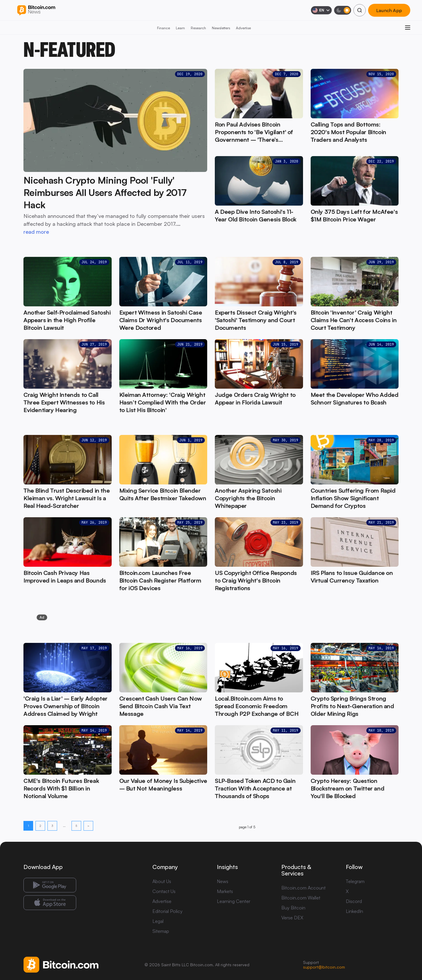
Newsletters (221, 28)
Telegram (355, 881)
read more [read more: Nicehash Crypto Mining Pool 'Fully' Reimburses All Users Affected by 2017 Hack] (36, 232)
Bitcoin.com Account (303, 888)
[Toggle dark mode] (343, 10)
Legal (158, 921)
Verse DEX (292, 918)
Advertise (243, 28)
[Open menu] (408, 28)
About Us (162, 881)
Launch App (389, 10)
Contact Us (164, 891)
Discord (354, 901)
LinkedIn (354, 911)
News (223, 881)
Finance (164, 28)
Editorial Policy (167, 911)
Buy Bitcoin (293, 908)
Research (198, 28)
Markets (225, 891)
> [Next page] (88, 826)
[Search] (360, 10)
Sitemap (161, 931)
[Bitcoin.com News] (36, 10)
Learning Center (234, 901)
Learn (180, 28)
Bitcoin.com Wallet (301, 898)
